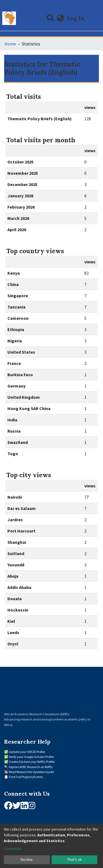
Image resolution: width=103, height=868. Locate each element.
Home (10, 44)
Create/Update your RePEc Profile (32, 762)
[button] (61, 18)
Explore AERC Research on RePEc (31, 767)
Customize (13, 848)
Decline (27, 859)
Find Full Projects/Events (26, 777)
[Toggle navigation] (95, 18)
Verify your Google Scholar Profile (31, 757)
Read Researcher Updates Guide (31, 772)
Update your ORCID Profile (27, 752)
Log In (76, 18)
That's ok (74, 859)
